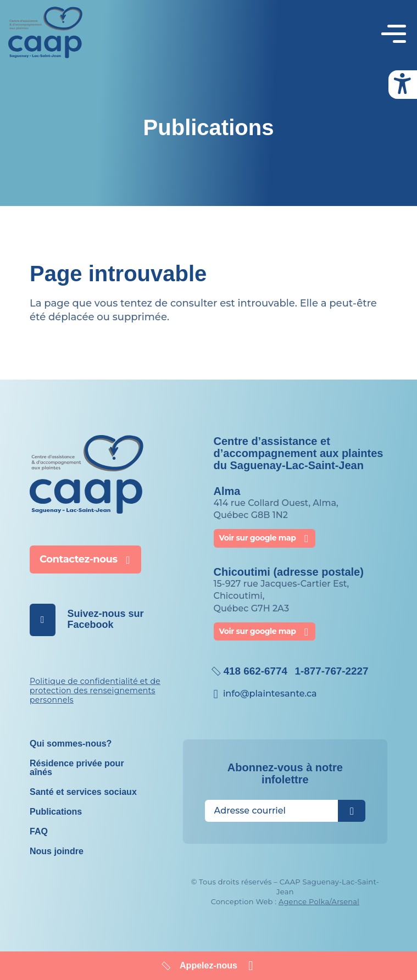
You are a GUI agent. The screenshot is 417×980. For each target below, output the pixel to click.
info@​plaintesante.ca (270, 685)
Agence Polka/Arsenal (319, 893)
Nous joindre (57, 842)
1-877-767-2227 (338, 662)
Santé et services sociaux (83, 783)
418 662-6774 (257, 662)
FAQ (39, 823)
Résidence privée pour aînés (77, 759)
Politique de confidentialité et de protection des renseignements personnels (95, 682)
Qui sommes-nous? (71, 735)
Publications (56, 803)
